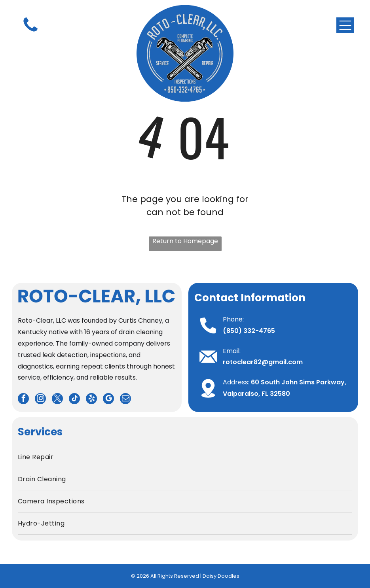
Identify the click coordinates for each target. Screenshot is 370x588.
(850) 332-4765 (249, 331)
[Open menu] (345, 25)
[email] (125, 400)
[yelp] (91, 400)
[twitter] (57, 400)
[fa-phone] (30, 32)
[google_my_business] (108, 400)
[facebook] (23, 400)
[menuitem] (185, 457)
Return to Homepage (185, 241)
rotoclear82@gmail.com (263, 362)
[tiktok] (74, 400)
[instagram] (40, 400)
